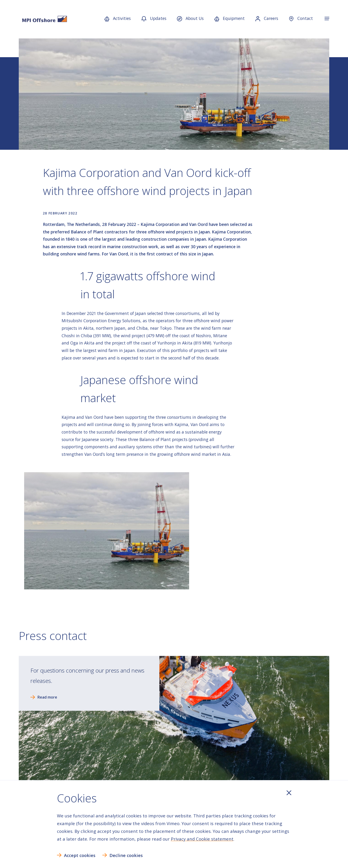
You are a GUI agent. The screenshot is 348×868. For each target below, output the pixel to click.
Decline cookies (126, 855)
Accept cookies (80, 855)
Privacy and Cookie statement (202, 839)
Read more (47, 697)
